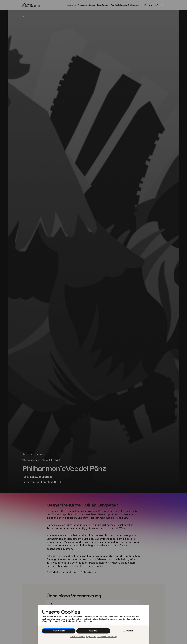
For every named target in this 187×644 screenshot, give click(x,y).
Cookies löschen (78, 637)
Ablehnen (93, 631)
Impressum (91, 637)
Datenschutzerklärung (107, 637)
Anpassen (128, 631)
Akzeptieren (59, 631)
